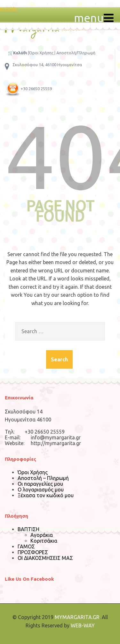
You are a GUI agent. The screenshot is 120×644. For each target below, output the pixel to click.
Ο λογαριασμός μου (41, 490)
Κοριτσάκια (44, 541)
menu (94, 18)
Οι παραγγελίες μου (40, 484)
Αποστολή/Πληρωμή (76, 53)
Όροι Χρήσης (41, 53)
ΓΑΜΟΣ (26, 546)
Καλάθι (8, 9)
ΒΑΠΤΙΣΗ (28, 529)
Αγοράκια (42, 535)
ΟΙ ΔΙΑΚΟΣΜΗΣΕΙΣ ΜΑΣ (45, 558)
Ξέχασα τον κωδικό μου (46, 495)
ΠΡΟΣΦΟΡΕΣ (33, 552)
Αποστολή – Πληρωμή (43, 478)
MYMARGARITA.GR (77, 617)
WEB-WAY (83, 625)
